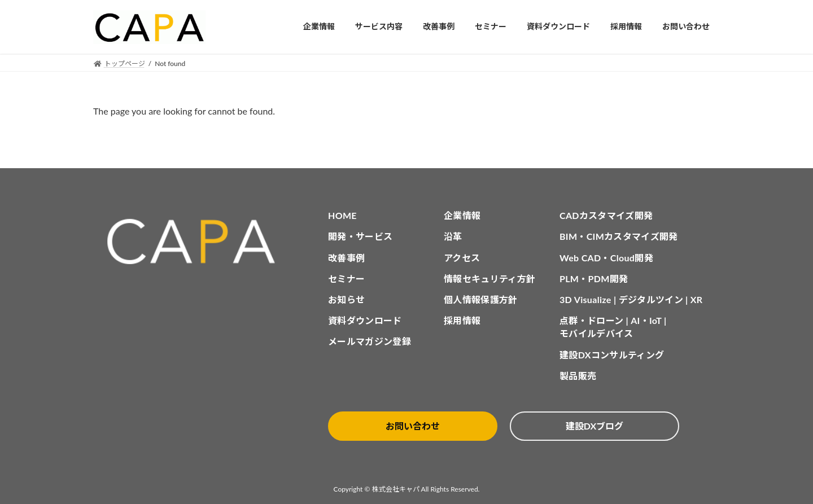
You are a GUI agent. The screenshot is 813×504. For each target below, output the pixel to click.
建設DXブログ (595, 426)
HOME (342, 215)
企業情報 (462, 215)
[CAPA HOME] (197, 242)
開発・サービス (360, 236)
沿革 (453, 236)
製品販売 (578, 376)
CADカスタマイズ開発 (606, 215)
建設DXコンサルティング (612, 355)
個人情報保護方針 (481, 299)
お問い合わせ (413, 426)
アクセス (462, 258)
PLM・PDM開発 (594, 279)
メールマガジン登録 (370, 341)
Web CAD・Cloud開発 (606, 258)
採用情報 (462, 320)
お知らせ (346, 299)
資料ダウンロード (365, 320)
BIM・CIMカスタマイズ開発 (619, 236)
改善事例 (346, 258)
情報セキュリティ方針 (489, 279)
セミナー (346, 279)
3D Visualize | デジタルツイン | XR (631, 299)
